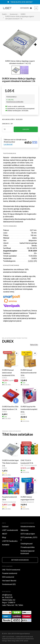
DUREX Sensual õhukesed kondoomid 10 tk (28, 373)
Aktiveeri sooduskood (20, 560)
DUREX (31, 261)
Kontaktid (6, 545)
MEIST (5, 534)
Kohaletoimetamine (28, 527)
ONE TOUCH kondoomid (29, 465)
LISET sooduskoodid (10, 530)
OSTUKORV (26, 8)
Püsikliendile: (12, 97)
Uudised (5, 527)
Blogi (4, 537)
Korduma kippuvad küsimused (27, 552)
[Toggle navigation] (36, 8)
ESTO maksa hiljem (28, 534)
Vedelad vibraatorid (27, 502)
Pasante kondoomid (9, 502)
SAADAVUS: (6, 124)
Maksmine (24, 530)
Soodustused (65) (9, 584)
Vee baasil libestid (9, 581)
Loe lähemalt (8, 144)
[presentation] (35, 44)
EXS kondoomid (8, 577)
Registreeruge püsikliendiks (15, 102)
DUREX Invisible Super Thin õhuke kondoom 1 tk (10, 463)
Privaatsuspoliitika (28, 547)
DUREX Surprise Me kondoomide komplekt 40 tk (29, 409)
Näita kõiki (34, 345)
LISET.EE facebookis (10, 541)
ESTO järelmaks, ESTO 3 (29, 539)
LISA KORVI (26, 129)
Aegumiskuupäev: (9, 119)
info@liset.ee (7, 595)
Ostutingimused (27, 544)
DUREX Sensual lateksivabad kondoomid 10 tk (8, 373)
